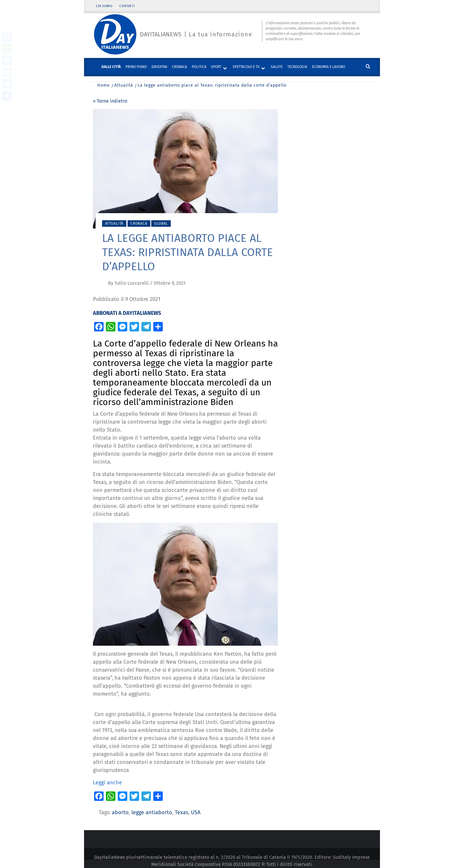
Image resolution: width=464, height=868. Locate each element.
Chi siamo (104, 7)
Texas (182, 812)
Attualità (114, 224)
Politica (199, 67)
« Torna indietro (110, 101)
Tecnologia (297, 67)
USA (196, 812)
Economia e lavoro (328, 67)
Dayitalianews (161, 35)
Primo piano (136, 67)
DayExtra (159, 67)
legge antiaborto (152, 812)
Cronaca (179, 67)
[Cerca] (368, 67)
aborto (120, 812)
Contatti (127, 7)
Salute (277, 67)
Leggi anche (107, 783)
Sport (216, 67)
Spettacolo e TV (246, 67)
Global (161, 224)
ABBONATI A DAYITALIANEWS (127, 313)
